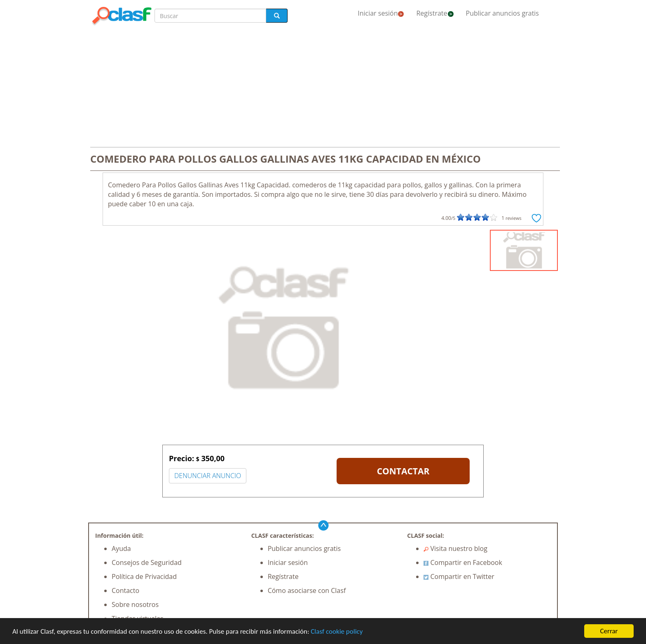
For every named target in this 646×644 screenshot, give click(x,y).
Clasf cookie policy (337, 631)
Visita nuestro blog (455, 548)
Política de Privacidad (144, 576)
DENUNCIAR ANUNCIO (208, 476)
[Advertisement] (323, 87)
